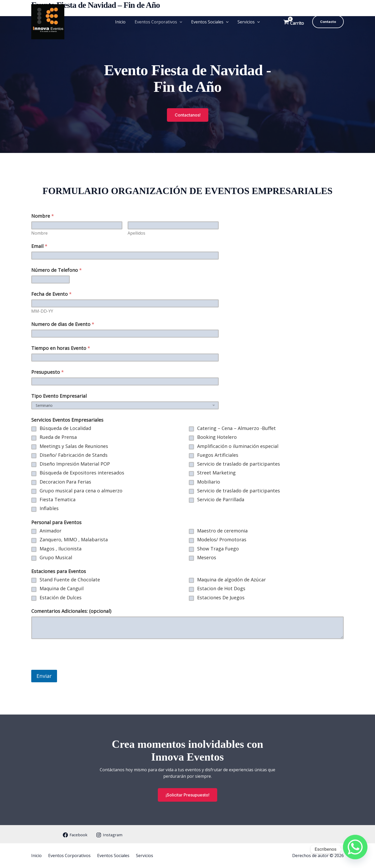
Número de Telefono (57, 270)
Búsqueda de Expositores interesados (82, 473)
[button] (180, 22)
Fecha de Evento (51, 294)
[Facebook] (74, 835)
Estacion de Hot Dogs (221, 589)
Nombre (39, 233)
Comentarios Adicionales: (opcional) (71, 611)
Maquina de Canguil (62, 589)
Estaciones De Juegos (221, 597)
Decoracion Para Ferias (65, 482)
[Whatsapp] (355, 849)
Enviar (44, 676)
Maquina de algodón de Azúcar (232, 580)
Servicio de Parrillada (221, 500)
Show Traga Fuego (218, 548)
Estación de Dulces (61, 597)
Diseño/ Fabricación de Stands (74, 455)
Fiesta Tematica (58, 500)
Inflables (49, 508)
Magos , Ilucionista (61, 548)
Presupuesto (48, 372)
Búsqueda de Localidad (65, 428)
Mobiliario (209, 482)
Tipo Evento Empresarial (59, 396)
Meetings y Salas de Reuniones (74, 446)
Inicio (121, 22)
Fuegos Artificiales (218, 455)
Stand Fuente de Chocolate (70, 580)
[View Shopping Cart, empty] (294, 22)
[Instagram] (109, 835)
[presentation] (71, 665)
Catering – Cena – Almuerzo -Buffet (236, 428)
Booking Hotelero (217, 437)
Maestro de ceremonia (222, 531)
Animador (51, 531)
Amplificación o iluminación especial (238, 446)
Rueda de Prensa (58, 437)
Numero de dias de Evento (63, 324)
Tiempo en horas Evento (61, 348)
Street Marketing (216, 473)
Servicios (248, 22)
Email (39, 246)
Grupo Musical (56, 557)
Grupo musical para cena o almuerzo (81, 491)
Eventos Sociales (210, 22)
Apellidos (136, 233)
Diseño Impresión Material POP (75, 464)
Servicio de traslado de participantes (239, 464)
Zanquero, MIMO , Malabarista (74, 540)
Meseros (207, 557)
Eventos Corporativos (159, 22)
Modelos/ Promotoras (222, 540)
